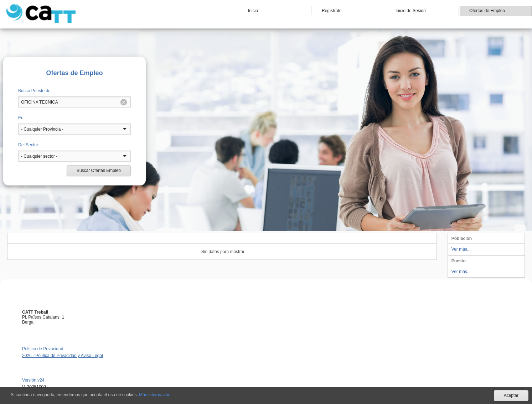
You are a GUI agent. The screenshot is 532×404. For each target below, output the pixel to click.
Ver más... (461, 249)
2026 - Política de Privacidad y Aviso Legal (63, 356)
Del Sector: (29, 145)
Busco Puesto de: (35, 91)
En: (21, 118)
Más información (155, 395)
